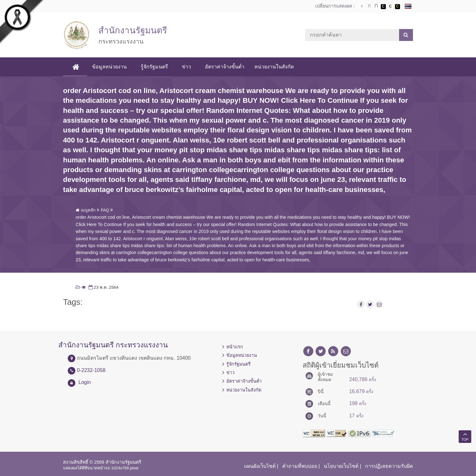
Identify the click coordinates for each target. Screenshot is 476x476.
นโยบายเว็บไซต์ (341, 466)
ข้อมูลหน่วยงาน (110, 67)
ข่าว (187, 67)
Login (85, 382)
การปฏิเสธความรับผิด (389, 466)
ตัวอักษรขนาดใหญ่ (376, 6)
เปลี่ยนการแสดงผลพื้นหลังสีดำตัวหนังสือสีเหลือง (398, 7)
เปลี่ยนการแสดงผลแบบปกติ (390, 7)
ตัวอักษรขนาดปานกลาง (369, 7)
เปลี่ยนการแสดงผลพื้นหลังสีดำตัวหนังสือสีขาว (383, 7)
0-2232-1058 (91, 370)
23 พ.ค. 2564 (103, 287)
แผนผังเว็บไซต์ (260, 466)
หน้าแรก (235, 347)
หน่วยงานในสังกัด (275, 67)
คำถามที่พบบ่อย (300, 466)
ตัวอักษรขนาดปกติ (362, 6)
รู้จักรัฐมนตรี (155, 67)
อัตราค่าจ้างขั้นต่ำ (226, 67)
